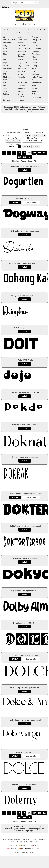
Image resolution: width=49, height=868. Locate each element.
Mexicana (36, 74)
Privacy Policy (7, 840)
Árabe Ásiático (23, 40)
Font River (15, 841)
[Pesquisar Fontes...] (36, 3)
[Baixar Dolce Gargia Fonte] (25, 724)
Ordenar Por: (13, 138)
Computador (37, 48)
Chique (20, 60)
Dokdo (14, 393)
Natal (5, 48)
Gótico (34, 63)
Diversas (7, 100)
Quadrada (21, 91)
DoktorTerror (15, 526)
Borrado (21, 43)
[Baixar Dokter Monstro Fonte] (15, 497)
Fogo (5, 63)
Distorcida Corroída (21, 55)
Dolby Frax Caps (20, 623)
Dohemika (15, 231)
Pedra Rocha (22, 83)
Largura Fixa (22, 63)
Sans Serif (21, 86)
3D (4, 37)
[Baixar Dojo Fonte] (25, 364)
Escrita (34, 88)
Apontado (36, 80)
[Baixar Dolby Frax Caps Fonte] (25, 627)
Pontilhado (36, 54)
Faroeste (21, 100)
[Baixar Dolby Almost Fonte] (25, 594)
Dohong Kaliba (15, 263)
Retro (5, 83)
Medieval (21, 74)
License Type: (33, 138)
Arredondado (37, 83)
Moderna (7, 77)
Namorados (36, 97)
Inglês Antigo (37, 77)
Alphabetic (17, 840)
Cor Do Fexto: (15, 144)
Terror (5, 71)
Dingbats (35, 51)
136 (29, 153)
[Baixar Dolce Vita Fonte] (15, 756)
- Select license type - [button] (32, 141)
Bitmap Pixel (37, 40)
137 (34, 153)
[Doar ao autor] (31, 202)
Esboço (20, 80)
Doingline (15, 296)
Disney (6, 54)
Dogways (20, 199)
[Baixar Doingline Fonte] (25, 299)
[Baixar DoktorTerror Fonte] (25, 530)
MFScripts (34, 840)
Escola (34, 86)
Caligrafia (7, 46)
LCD (5, 74)
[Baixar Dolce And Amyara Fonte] (25, 691)
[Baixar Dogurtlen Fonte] (25, 170)
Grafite (6, 66)
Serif (5, 91)
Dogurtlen (15, 166)
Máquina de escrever (22, 95)
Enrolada (7, 51)
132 (9, 153)
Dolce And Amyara (15, 688)
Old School (7, 80)
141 (24, 157)
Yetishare (42, 840)
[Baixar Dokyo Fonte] (25, 562)
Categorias (26, 840)
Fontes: (28, 133)
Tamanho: (39, 133)
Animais (35, 37)
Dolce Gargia (15, 720)
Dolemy (15, 785)
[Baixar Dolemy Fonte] (25, 788)
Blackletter (7, 43)
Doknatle (15, 425)
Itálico (34, 71)
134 (19, 153)
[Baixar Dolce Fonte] (15, 659)
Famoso (6, 60)
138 (39, 153)
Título (34, 68)
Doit (15, 328)
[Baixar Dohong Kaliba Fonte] (25, 267)
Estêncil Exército (9, 40)
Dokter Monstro (15, 494)
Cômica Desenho (24, 48)
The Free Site (24, 841)
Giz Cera (35, 46)
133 (14, 153)
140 (19, 157)
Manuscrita (22, 68)
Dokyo (15, 558)
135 (24, 153)
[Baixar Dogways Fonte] (15, 202)
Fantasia (35, 60)
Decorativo (22, 51)
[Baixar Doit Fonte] (25, 332)
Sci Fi (5, 88)
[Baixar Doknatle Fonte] (25, 429)
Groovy (34, 66)
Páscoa (35, 57)
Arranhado (21, 88)
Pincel (34, 43)
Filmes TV (21, 77)
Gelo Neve (21, 71)
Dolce (15, 655)
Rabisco (6, 94)
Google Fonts (34, 841)
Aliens (20, 37)
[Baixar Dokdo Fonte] (25, 396)
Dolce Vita (20, 752)
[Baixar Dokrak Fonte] (25, 461)
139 (44, 153)
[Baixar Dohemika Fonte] (25, 235)
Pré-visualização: (13, 133)
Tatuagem (36, 91)
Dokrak (15, 457)
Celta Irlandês (23, 46)
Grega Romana (23, 66)
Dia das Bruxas (9, 68)
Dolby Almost (15, 591)
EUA (33, 94)
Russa (6, 86)
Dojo (20, 360)
